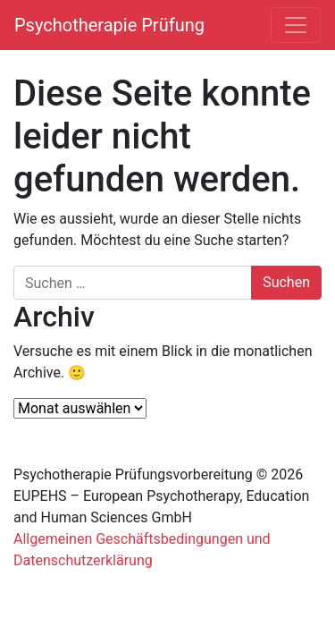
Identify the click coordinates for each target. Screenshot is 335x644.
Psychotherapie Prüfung (109, 25)
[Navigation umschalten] (296, 25)
